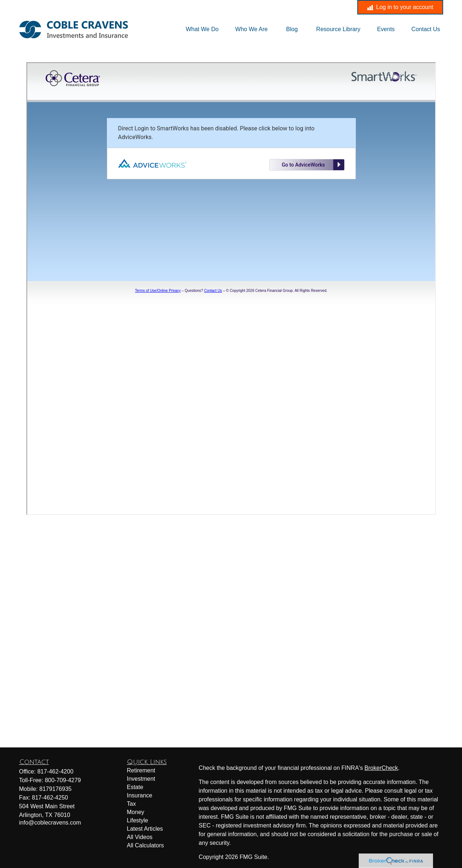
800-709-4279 (63, 780)
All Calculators (145, 845)
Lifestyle (138, 820)
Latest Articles (145, 829)
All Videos (140, 837)
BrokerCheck (381, 768)
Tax (131, 804)
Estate (135, 787)
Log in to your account (400, 7)
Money (136, 812)
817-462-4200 (168, 7)
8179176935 (56, 789)
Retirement (141, 770)
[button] (202, 30)
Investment (141, 779)
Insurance (140, 795)
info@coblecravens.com (236, 7)
